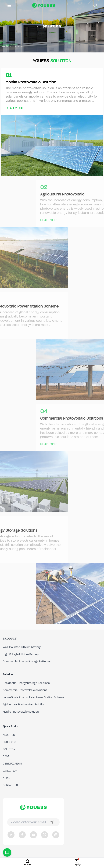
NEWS (6, 778)
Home (5, 46)
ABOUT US (9, 735)
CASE (6, 756)
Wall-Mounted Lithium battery (22, 647)
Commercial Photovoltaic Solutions (25, 690)
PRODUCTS (9, 742)
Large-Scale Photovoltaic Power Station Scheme (33, 697)
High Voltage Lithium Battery (21, 654)
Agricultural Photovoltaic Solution (24, 705)
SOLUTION (9, 749)
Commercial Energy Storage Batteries (27, 662)
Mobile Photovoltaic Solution (21, 712)
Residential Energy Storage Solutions (26, 683)
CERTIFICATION (12, 764)
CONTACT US (10, 785)
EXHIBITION (10, 771)
